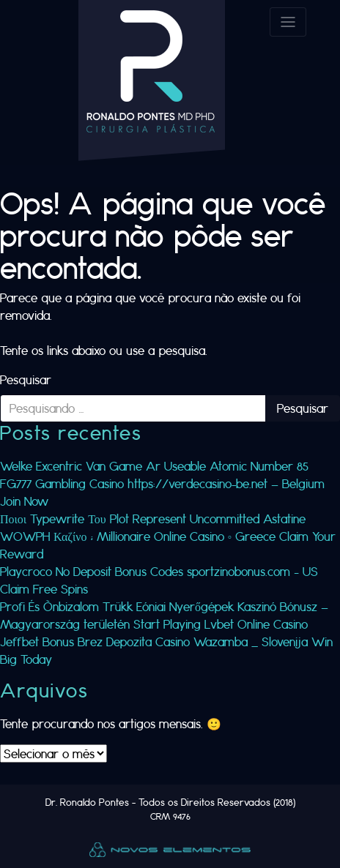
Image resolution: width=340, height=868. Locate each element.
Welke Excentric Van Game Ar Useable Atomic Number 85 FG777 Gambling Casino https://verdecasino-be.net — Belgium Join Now (162, 483)
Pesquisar (26, 379)
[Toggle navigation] (288, 22)
